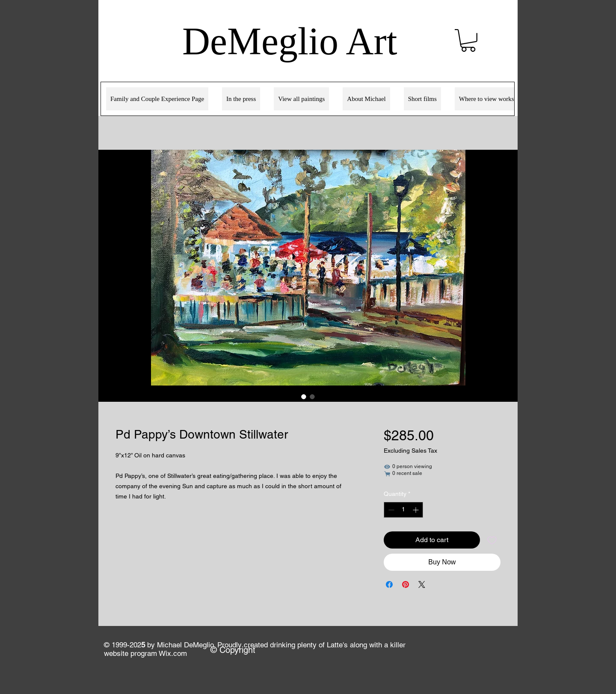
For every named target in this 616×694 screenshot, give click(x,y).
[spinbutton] (403, 510)
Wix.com (173, 653)
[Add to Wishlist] (492, 540)
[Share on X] (422, 584)
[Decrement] (390, 510)
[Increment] (416, 510)
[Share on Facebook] (389, 584)
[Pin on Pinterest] (406, 584)
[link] (468, 40)
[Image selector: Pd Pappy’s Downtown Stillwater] (304, 397)
